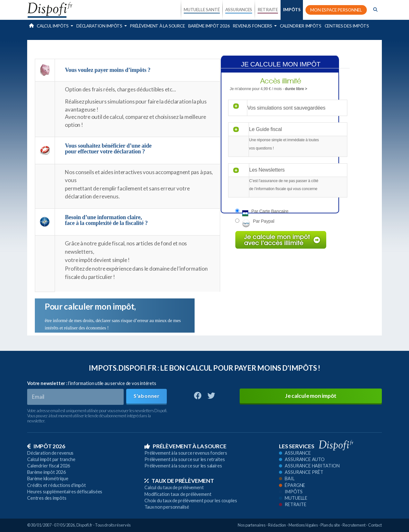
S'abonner (147, 396)
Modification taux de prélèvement (178, 494)
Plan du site (330, 525)
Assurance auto (302, 459)
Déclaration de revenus (50, 453)
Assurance (295, 453)
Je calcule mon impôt (311, 396)
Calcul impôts (53, 26)
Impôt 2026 (46, 446)
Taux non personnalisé (167, 507)
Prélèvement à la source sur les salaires (183, 466)
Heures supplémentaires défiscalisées (65, 492)
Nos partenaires (252, 525)
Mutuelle (293, 498)
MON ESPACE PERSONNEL (336, 10)
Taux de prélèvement (179, 481)
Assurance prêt (301, 472)
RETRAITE (268, 10)
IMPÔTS (292, 10)
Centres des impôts (347, 26)
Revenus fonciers (253, 26)
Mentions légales (303, 525)
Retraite (293, 504)
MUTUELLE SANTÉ (202, 10)
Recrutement (354, 525)
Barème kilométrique (48, 478)
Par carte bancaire (270, 211)
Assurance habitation (309, 466)
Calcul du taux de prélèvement (174, 487)
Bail (287, 478)
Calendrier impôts (301, 26)
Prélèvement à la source (158, 26)
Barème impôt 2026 (209, 26)
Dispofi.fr (85, 525)
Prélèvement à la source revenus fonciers (186, 453)
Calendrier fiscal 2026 (49, 466)
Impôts (291, 492)
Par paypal (264, 221)
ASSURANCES (239, 10)
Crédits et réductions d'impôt (57, 485)
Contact (375, 525)
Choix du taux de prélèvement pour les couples (191, 501)
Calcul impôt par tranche (51, 459)
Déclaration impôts (100, 26)
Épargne (292, 485)
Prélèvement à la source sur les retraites (185, 459)
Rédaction (277, 525)
